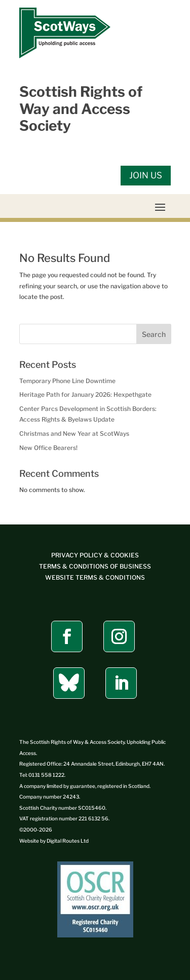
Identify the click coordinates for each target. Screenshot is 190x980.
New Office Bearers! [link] (48, 448)
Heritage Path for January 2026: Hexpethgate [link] (85, 394)
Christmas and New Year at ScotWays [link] (74, 434)
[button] (160, 207)
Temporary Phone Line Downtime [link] (67, 381)
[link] (65, 56)
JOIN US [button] (146, 175)
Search (154, 334)
